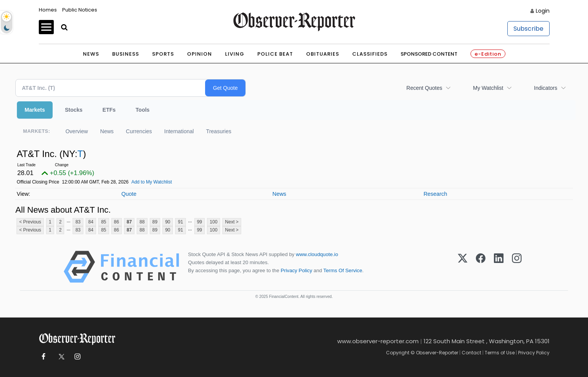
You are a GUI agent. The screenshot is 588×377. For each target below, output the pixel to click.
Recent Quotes (424, 88)
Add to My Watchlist (152, 182)
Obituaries (323, 54)
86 (117, 222)
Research (436, 194)
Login (543, 11)
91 (180, 222)
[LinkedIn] (499, 267)
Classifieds (370, 54)
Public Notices (80, 10)
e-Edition (488, 54)
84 (91, 222)
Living (235, 54)
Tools (142, 110)
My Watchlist (488, 88)
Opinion (200, 54)
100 (214, 222)
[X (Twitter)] (463, 267)
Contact (471, 353)
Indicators (546, 88)
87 (129, 222)
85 (104, 222)
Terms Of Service (343, 270)
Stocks (74, 110)
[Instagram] (517, 267)
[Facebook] (481, 267)
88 (142, 222)
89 (155, 222)
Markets (35, 110)
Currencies (139, 131)
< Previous (30, 222)
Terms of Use (500, 353)
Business (126, 54)
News (91, 54)
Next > (232, 222)
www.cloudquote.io (317, 254)
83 (78, 222)
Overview (76, 131)
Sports (163, 54)
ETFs (109, 110)
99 (200, 222)
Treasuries (219, 131)
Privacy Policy (296, 270)
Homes (48, 10)
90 (168, 222)
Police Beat (275, 54)
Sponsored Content (429, 54)
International (179, 131)
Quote (129, 194)
